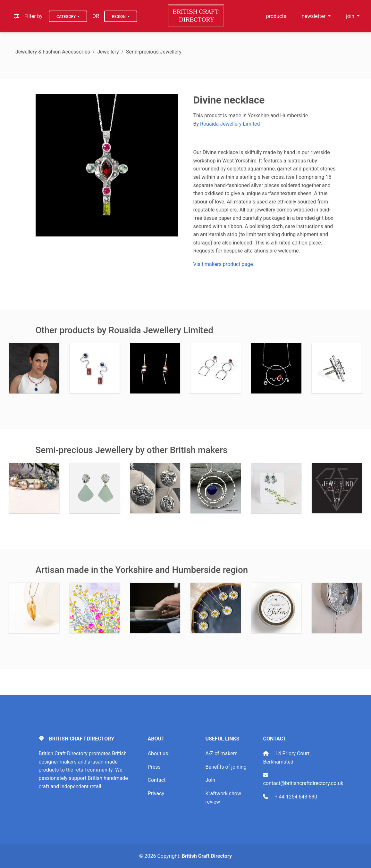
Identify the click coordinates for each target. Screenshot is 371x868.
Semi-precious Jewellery (154, 52)
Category (67, 17)
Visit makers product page (223, 264)
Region (119, 17)
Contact (156, 780)
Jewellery (108, 52)
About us (158, 753)
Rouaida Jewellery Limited (230, 124)
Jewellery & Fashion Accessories (53, 52)
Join (210, 780)
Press (154, 767)
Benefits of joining (226, 767)
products (276, 16)
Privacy (156, 794)
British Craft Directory (207, 856)
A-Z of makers (221, 753)
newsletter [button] (314, 16)
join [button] (351, 16)
